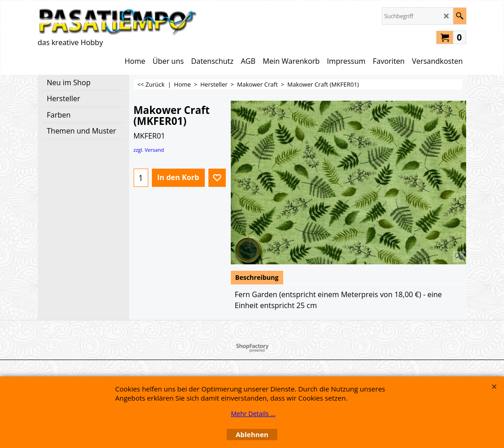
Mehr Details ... (253, 414)
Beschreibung (257, 277)
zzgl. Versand (149, 150)
